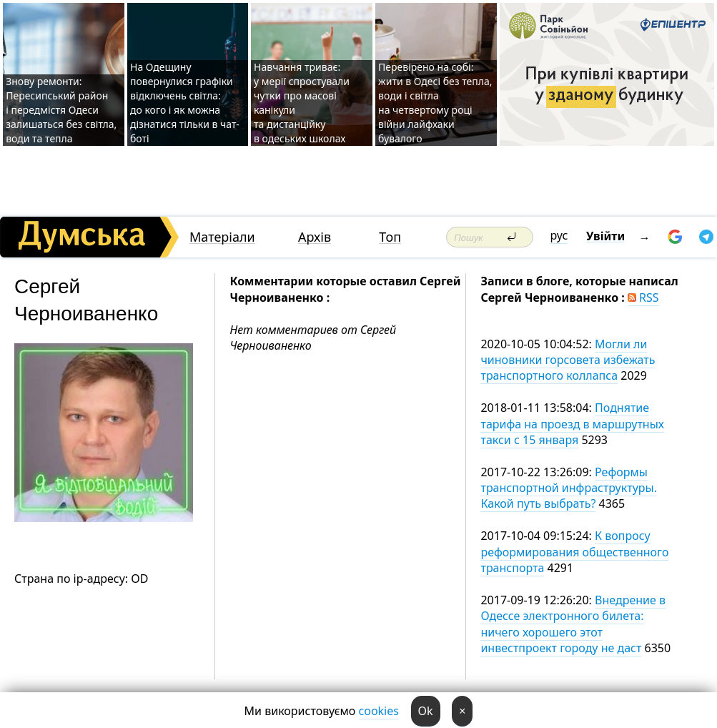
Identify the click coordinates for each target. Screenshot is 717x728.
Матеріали (222, 237)
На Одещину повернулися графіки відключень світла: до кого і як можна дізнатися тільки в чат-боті (185, 103)
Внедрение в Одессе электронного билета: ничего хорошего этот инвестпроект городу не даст (573, 624)
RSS (643, 297)
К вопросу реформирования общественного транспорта (574, 552)
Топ (390, 237)
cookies (379, 711)
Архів (315, 237)
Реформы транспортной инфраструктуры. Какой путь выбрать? (569, 488)
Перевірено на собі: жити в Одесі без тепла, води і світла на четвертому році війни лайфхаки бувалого (435, 103)
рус (559, 235)
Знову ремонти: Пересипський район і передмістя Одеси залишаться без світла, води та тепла (61, 110)
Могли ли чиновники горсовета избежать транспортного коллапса (568, 360)
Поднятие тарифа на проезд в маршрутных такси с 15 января (572, 424)
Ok (426, 711)
